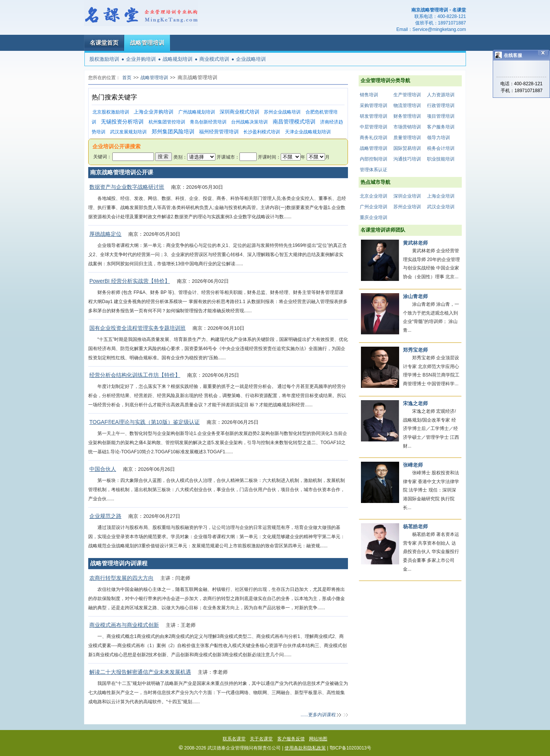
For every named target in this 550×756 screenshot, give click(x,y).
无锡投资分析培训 (122, 122)
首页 (127, 78)
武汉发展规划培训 (128, 132)
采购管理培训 (374, 105)
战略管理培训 (147, 43)
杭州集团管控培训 (167, 122)
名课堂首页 (104, 43)
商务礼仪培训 (374, 138)
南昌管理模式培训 (294, 122)
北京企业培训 (374, 196)
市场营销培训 (407, 127)
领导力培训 (438, 138)
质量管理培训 (407, 138)
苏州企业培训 (407, 207)
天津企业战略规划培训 (308, 132)
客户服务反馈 (291, 739)
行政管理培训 (441, 105)
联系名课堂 (234, 739)
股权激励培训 (104, 59)
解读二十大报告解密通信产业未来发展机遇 (140, 672)
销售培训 (369, 95)
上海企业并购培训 (154, 112)
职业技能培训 (441, 159)
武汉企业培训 (441, 207)
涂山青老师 (415, 296)
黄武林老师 (415, 243)
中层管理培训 (374, 127)
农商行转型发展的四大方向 (121, 578)
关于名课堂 (261, 739)
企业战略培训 (251, 59)
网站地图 (318, 739)
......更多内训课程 (318, 715)
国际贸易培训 (407, 148)
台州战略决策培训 (249, 122)
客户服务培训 (441, 127)
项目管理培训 (441, 116)
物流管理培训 (407, 105)
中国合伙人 (103, 469)
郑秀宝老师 (415, 350)
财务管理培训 (407, 116)
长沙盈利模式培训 (262, 132)
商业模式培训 (214, 59)
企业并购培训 (141, 59)
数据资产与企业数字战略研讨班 (127, 187)
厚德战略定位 (105, 234)
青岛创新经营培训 (208, 122)
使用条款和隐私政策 (305, 748)
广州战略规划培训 (197, 112)
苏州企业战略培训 (282, 112)
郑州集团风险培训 (173, 132)
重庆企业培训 (374, 217)
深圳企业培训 (407, 196)
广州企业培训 (374, 207)
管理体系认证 (374, 170)
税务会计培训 (441, 148)
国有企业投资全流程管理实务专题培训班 (137, 328)
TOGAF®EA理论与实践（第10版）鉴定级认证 (145, 422)
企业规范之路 (105, 516)
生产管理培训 (407, 95)
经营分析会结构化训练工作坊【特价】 (135, 375)
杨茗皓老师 (415, 526)
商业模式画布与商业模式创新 (124, 625)
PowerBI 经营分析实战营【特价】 (130, 281)
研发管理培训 (374, 116)
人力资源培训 (441, 95)
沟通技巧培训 (407, 159)
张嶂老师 (413, 465)
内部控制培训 (374, 159)
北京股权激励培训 (111, 112)
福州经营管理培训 (219, 132)
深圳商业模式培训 (239, 112)
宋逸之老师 (415, 403)
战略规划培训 (178, 59)
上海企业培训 (441, 196)
